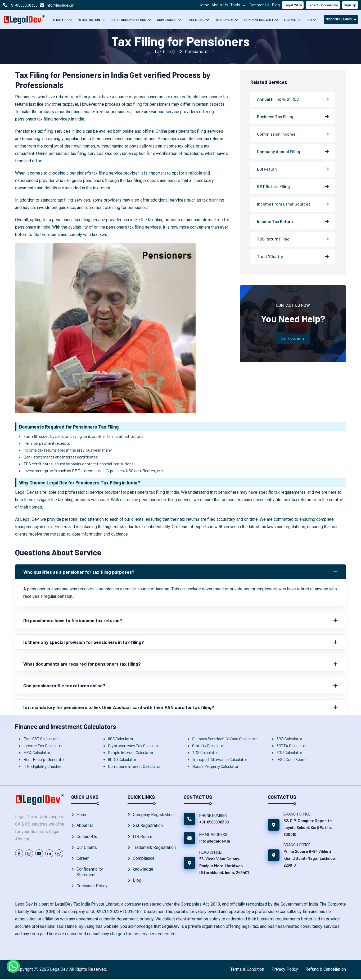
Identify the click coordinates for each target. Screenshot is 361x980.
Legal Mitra (293, 5)
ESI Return (267, 169)
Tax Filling (196, 20)
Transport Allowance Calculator (220, 759)
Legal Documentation (129, 20)
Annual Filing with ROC (278, 99)
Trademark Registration (154, 848)
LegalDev (59, 970)
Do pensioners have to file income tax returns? (74, 620)
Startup (60, 20)
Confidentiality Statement (90, 873)
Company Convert (259, 20)
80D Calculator (289, 739)
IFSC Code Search (292, 759)
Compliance (167, 20)
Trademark (225, 20)
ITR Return (143, 837)
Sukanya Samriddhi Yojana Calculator (224, 739)
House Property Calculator (215, 766)
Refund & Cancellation (326, 970)
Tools (239, 5)
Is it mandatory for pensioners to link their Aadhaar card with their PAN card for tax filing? (121, 707)
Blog (276, 5)
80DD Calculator (122, 759)
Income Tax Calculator (43, 745)
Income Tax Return (275, 221)
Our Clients (87, 848)
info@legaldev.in (60, 5)
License (290, 20)
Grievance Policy (92, 887)
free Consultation (341, 19)
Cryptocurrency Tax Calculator (134, 745)
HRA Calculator (37, 752)
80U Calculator (289, 752)
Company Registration (153, 815)
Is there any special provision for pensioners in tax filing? (85, 642)
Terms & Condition (247, 970)
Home (204, 5)
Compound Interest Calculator (134, 766)
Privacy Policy (285, 970)
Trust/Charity (270, 256)
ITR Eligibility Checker (43, 766)
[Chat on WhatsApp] (13, 966)
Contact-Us (87, 837)
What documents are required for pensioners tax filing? (84, 664)
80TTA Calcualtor (292, 745)
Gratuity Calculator (208, 745)
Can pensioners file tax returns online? (65, 685)
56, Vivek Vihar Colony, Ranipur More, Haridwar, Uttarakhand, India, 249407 (224, 866)
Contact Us (260, 5)
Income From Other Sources (284, 204)
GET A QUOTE (293, 339)
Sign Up (350, 5)
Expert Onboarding (323, 5)
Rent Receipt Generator (44, 759)
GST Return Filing (273, 186)
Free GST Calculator (41, 739)
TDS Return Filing (273, 239)
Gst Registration (148, 826)
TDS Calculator (205, 752)
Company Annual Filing (279, 151)
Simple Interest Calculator (131, 752)
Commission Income (276, 134)
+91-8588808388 (23, 5)
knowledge (143, 870)
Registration (89, 20)
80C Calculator (121, 739)
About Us (220, 5)
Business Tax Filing (275, 116)
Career (83, 859)
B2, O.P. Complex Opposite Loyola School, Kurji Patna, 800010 (308, 827)
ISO (310, 20)
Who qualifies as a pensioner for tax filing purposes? (80, 572)
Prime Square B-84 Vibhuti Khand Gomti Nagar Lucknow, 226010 (310, 858)
